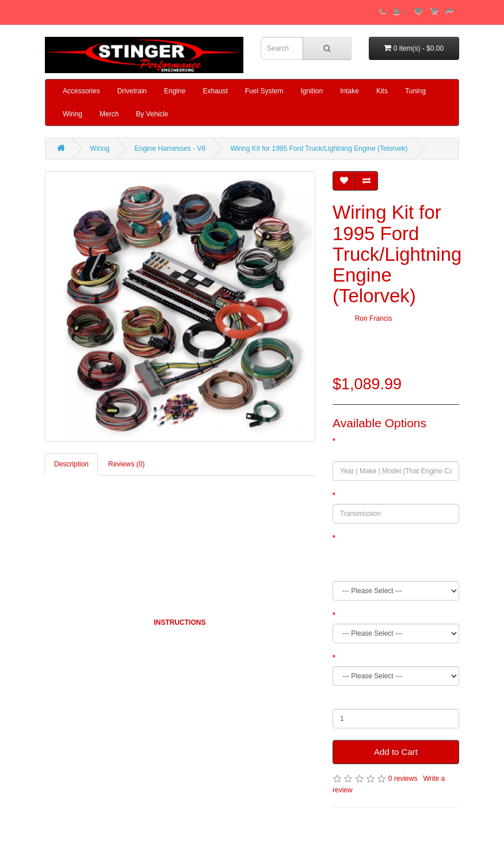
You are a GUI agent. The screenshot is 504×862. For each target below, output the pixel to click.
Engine (175, 91)
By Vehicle (152, 114)
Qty (338, 700)
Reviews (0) (126, 464)
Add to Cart (396, 752)
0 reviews (403, 779)
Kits (382, 91)
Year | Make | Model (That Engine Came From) (386, 447)
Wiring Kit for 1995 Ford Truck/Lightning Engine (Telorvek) (319, 149)
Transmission (358, 495)
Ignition (312, 91)
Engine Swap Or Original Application (393, 658)
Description (71, 464)
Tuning (415, 91)
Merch (109, 114)
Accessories (81, 91)
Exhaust (215, 91)
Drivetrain (132, 91)
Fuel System (264, 91)
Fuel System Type (365, 615)
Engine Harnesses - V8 (170, 149)
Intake (350, 91)
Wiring (72, 114)
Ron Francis (374, 318)
